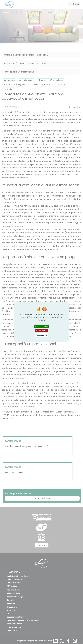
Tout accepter (41, 326)
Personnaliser (42, 335)
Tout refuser (42, 331)
